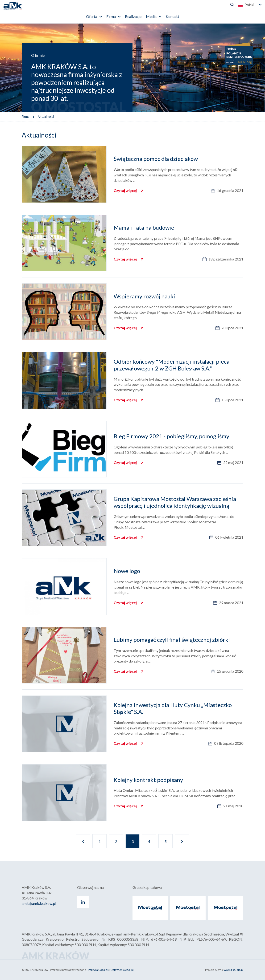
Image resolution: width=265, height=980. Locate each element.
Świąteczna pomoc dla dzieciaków (156, 159)
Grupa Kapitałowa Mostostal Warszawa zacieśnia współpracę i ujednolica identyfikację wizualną (175, 502)
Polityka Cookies (98, 970)
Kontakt (172, 16)
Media (151, 16)
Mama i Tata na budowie (144, 227)
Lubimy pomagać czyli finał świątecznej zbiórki (172, 640)
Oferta (92, 16)
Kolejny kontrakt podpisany (148, 780)
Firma (111, 16)
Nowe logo (127, 571)
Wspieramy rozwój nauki (144, 296)
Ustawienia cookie (122, 970)
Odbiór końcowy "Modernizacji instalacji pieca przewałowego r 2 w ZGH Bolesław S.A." (172, 365)
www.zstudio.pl (234, 970)
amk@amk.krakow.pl (39, 903)
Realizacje (133, 16)
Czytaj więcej (126, 190)
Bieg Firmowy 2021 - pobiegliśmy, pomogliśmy (171, 436)
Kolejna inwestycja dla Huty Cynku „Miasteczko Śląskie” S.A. (173, 708)
